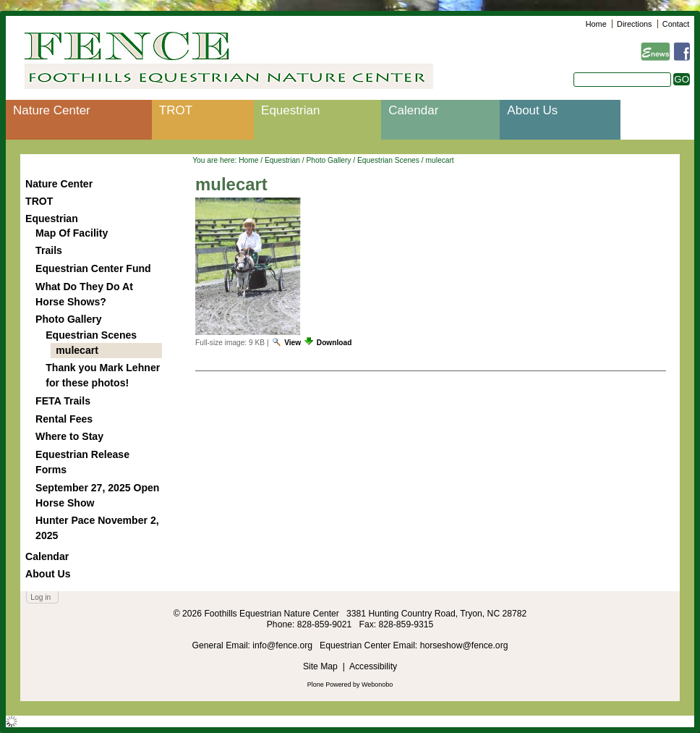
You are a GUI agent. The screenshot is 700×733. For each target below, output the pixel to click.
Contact (676, 24)
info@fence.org (283, 645)
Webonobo (377, 685)
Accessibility (373, 666)
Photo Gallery (328, 160)
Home (596, 24)
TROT (176, 110)
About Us (532, 110)
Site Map (320, 666)
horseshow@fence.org (464, 645)
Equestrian (290, 110)
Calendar (413, 110)
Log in (40, 597)
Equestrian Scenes (388, 160)
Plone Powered (329, 685)
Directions (634, 24)
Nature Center (52, 110)
